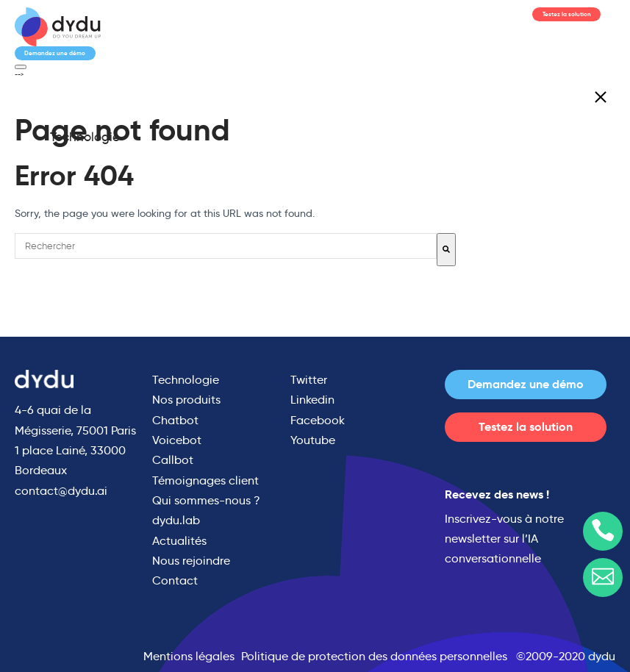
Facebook (318, 420)
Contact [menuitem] (175, 580)
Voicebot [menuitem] (177, 440)
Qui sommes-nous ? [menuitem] (206, 500)
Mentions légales (189, 656)
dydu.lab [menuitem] (176, 520)
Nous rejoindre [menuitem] (191, 561)
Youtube (313, 440)
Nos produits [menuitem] (186, 400)
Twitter (309, 380)
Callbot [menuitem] (173, 460)
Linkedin (312, 400)
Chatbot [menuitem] (175, 420)
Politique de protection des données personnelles (374, 656)
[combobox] (226, 246)
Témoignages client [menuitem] (205, 480)
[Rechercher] (446, 250)
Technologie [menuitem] (85, 137)
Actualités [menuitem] (179, 541)
